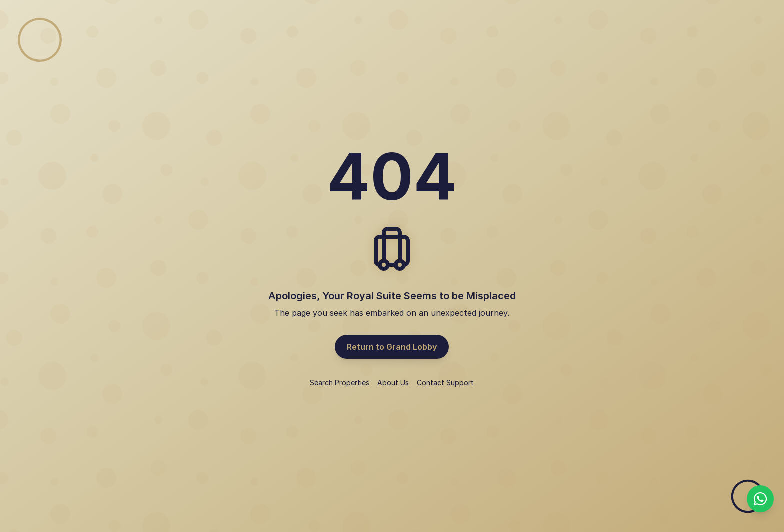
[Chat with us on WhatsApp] (760, 499)
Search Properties (340, 382)
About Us (393, 382)
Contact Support (445, 382)
